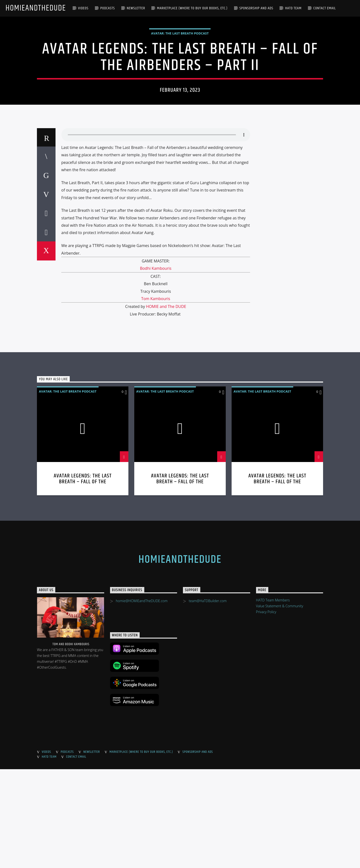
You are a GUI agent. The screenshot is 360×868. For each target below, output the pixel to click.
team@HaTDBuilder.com (208, 700)
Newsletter (136, 8)
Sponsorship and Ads (256, 8)
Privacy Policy (266, 711)
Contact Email (325, 8)
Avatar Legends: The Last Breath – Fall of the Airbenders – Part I (277, 581)
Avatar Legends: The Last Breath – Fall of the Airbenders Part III (180, 581)
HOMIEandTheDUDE (36, 8)
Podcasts (108, 8)
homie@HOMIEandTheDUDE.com (142, 700)
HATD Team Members (273, 699)
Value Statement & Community (280, 705)
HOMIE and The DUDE (166, 405)
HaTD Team (293, 8)
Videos (83, 8)
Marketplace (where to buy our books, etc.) (192, 8)
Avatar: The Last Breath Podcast (180, 83)
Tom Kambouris (156, 397)
